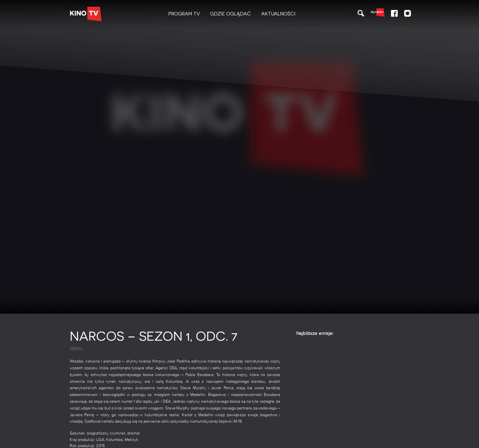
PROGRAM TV (184, 14)
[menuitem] (184, 14)
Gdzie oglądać (231, 14)
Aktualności (278, 14)
